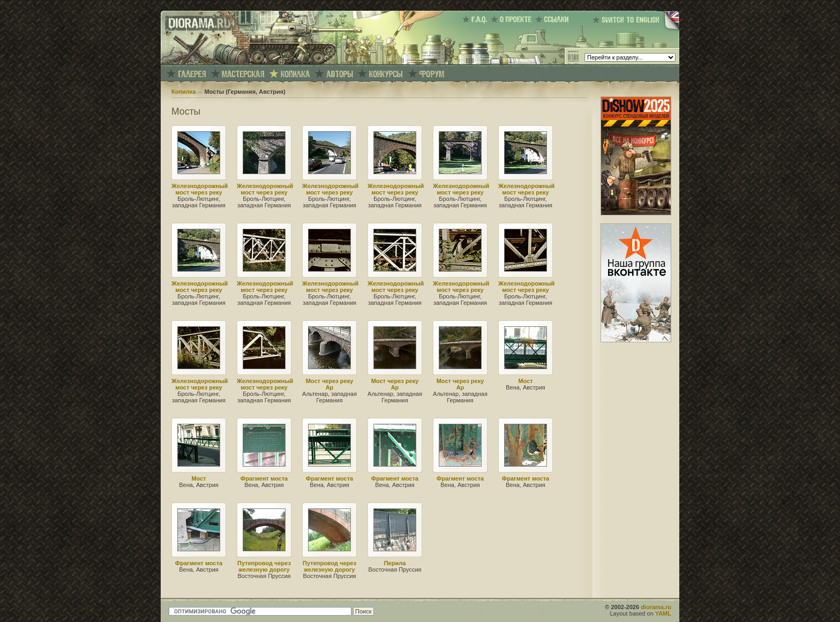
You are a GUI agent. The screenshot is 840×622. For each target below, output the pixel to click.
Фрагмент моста (264, 478)
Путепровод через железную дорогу (264, 566)
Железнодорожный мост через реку (200, 189)
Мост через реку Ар (330, 384)
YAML (663, 613)
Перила (395, 563)
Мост (525, 381)
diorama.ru (656, 607)
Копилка (183, 92)
